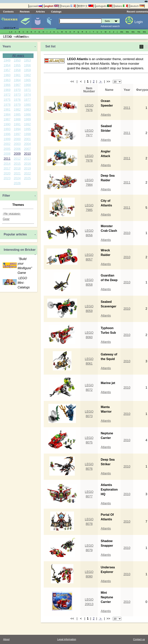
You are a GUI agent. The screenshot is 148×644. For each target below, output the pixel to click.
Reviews (25, 12)
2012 (17, 159)
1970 (17, 90)
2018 (17, 168)
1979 (17, 105)
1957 (7, 70)
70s (139, 32)
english (52, 6)
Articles (40, 12)
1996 (7, 134)
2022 (27, 173)
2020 (7, 173)
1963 (7, 80)
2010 (27, 154)
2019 (27, 168)
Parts (50, 22)
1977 (27, 100)
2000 (17, 139)
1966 (7, 85)
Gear (6, 219)
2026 (17, 183)
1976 (17, 100)
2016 (27, 164)
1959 (27, 70)
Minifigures (38, 22)
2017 (7, 168)
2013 (27, 159)
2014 (7, 164)
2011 (7, 159)
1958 (17, 70)
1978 (7, 105)
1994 (17, 129)
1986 (27, 115)
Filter (6, 196)
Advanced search (110, 26)
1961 (17, 75)
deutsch (137, 6)
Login (139, 22)
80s (144, 32)
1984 (7, 115)
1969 (7, 90)
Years (7, 46)
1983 (27, 110)
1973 (17, 95)
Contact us (139, 639)
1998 (27, 134)
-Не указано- (12, 214)
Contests (8, 12)
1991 (17, 124)
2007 (27, 149)
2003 (17, 144)
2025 (27, 178)
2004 (27, 144)
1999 (7, 139)
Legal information (67, 639)
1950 (17, 60)
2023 (7, 178)
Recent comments (137, 12)
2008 (7, 154)
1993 (7, 129)
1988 (17, 119)
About (6, 639)
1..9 (11, 32)
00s (16, 37)
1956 (27, 65)
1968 (27, 85)
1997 (17, 134)
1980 (27, 105)
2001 (27, 139)
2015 (17, 164)
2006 (17, 149)
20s (27, 37)
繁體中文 (85, 6)
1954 (7, 65)
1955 (17, 65)
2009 (17, 154)
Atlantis (106, 115)
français (68, 6)
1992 (27, 124)
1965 (27, 80)
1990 (7, 124)
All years (18, 56)
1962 (27, 75)
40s (122, 32)
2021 (17, 173)
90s (11, 37)
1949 (7, 60)
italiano (121, 6)
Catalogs (56, 12)
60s (133, 32)
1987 (7, 119)
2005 (7, 149)
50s (127, 32)
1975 (7, 100)
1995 (27, 129)
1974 (27, 95)
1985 (17, 115)
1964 (17, 80)
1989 (27, 119)
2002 (7, 144)
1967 (17, 85)
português (104, 6)
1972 (7, 95)
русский (36, 6)
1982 (17, 110)
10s (22, 37)
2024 (17, 178)
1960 (7, 75)
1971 (27, 90)
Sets (25, 22)
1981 (7, 110)
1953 (27, 60)
